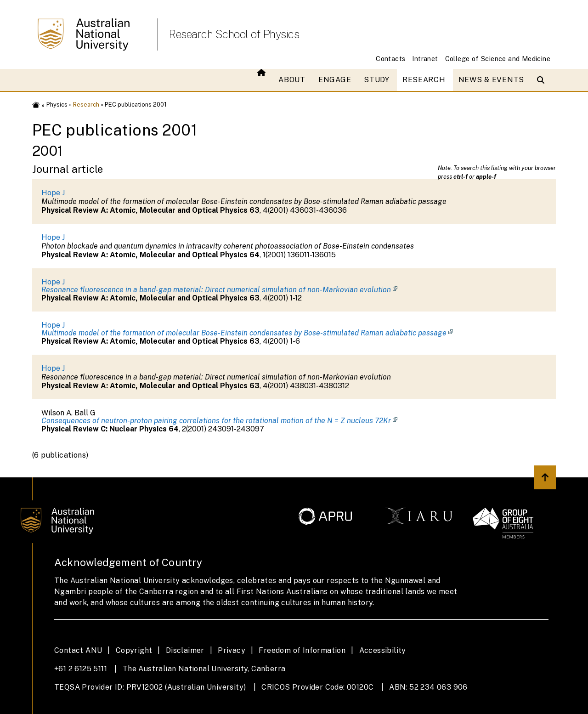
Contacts (390, 59)
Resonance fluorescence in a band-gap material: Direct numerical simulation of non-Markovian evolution (216, 290)
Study (377, 80)
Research (424, 80)
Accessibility (383, 650)
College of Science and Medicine (498, 59)
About (292, 80)
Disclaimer (185, 650)
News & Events (491, 80)
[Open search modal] (543, 80)
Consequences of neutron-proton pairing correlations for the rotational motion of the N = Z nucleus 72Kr (216, 421)
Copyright (134, 650)
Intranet (425, 59)
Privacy (232, 650)
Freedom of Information (302, 650)
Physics (57, 105)
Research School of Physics (234, 34)
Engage (335, 80)
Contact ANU (78, 650)
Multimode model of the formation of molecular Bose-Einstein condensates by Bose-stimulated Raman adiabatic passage (244, 333)
